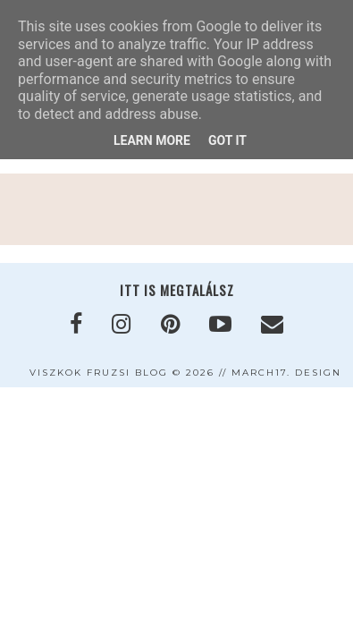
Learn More (152, 140)
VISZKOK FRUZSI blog (99, 373)
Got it (227, 140)
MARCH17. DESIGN (286, 373)
